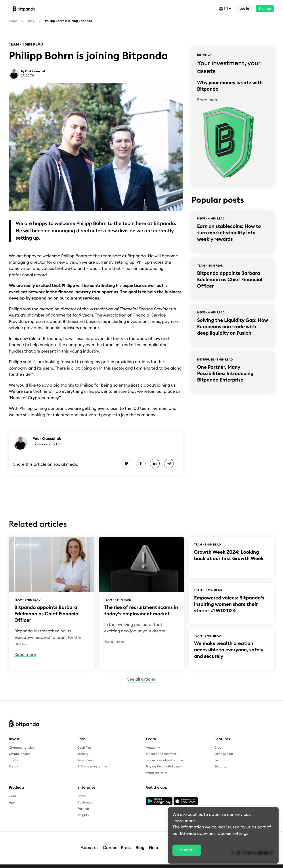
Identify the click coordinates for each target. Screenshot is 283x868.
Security (220, 767)
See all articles (141, 679)
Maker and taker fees (161, 754)
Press (126, 843)
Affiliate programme (92, 767)
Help (153, 843)
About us (90, 843)
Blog (31, 21)
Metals (14, 767)
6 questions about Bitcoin (164, 760)
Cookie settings (158, 864)
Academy (153, 748)
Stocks (14, 760)
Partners (83, 809)
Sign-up (265, 9)
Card (12, 796)
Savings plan (224, 754)
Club (218, 748)
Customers (85, 803)
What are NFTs (157, 773)
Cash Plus (84, 748)
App (12, 803)
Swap (218, 760)
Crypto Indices (19, 754)
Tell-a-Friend (86, 760)
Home (13, 21)
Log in (244, 9)
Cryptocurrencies (21, 748)
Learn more (184, 821)
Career (110, 843)
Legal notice (18, 864)
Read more (208, 100)
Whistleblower (89, 864)
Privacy (37, 864)
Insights (83, 815)
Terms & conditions (60, 864)
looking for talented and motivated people (73, 415)
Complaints (112, 864)
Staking (83, 754)
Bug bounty (133, 864)
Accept (187, 850)
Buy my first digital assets (164, 767)
